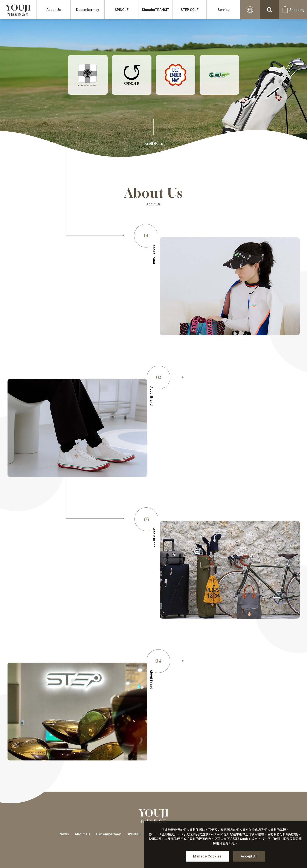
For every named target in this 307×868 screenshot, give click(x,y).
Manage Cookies (207, 856)
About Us (54, 10)
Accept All (249, 856)
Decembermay (88, 10)
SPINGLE (122, 10)
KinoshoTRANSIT (156, 10)
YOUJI (18, 10)
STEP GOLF (190, 10)
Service (224, 10)
